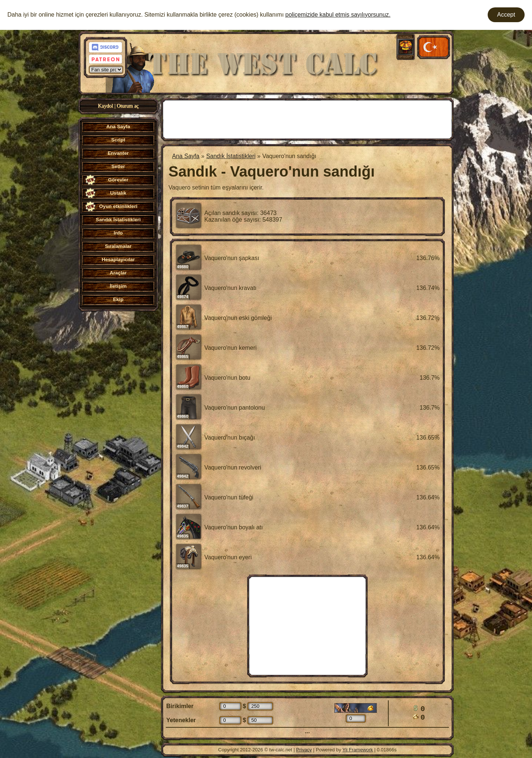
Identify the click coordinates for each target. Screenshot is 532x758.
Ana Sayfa (186, 156)
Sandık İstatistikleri (231, 156)
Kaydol (105, 106)
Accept (506, 15)
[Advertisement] (307, 119)
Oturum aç (128, 106)
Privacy (304, 750)
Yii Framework (358, 750)
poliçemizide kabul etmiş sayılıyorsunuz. (338, 15)
